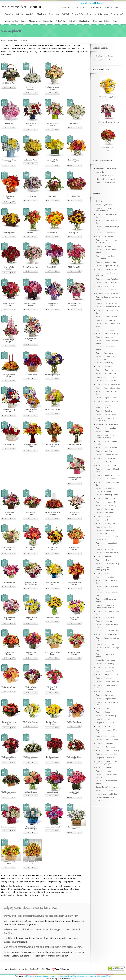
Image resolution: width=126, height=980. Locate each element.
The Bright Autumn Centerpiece (9, 376)
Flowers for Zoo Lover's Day (106, 506)
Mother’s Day (35, 21)
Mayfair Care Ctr (102, 172)
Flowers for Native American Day (108, 564)
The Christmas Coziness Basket (9, 793)
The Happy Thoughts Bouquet (31, 445)
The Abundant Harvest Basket (9, 723)
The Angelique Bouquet (52, 375)
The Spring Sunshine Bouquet (52, 723)
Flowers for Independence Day (107, 303)
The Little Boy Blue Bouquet (30, 618)
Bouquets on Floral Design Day (107, 293)
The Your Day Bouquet (31, 722)
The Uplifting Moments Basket (52, 653)
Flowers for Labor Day (104, 451)
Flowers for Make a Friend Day (107, 283)
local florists (28, 976)
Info (13, 87)
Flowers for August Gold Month (107, 401)
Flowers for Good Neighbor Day (107, 475)
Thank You (42, 14)
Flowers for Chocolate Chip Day (107, 631)
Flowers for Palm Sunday (105, 513)
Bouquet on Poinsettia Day (105, 758)
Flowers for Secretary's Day (106, 524)
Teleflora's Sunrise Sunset (9, 197)
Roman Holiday (52, 267)
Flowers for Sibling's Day (105, 509)
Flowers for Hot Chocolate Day (107, 791)
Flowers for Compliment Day (106, 233)
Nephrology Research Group (106, 168)
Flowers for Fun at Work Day (106, 236)
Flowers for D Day (102, 708)
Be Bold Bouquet (52, 792)
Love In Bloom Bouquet (9, 827)
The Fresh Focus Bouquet (31, 688)
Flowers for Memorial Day (105, 644)
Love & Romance (101, 14)
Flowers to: (66, 7)
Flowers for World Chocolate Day (108, 307)
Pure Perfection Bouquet (52, 827)
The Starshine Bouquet (74, 445)
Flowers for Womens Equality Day (108, 388)
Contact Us (35, 969)
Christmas (97, 21)
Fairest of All (52, 196)
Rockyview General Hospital (106, 183)
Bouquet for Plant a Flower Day (107, 424)
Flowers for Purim (102, 432)
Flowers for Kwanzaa (103, 771)
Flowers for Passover (104, 516)
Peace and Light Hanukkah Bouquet (31, 828)
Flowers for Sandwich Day (105, 671)
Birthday (19, 14)
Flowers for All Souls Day (105, 667)
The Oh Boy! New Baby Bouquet (52, 583)
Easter (24, 21)
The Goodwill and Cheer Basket (74, 758)
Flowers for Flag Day (103, 726)
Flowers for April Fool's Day (106, 498)
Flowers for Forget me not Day (107, 675)
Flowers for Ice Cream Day (105, 320)
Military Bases (72, 976)
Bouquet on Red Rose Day (105, 723)
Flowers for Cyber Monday (105, 747)
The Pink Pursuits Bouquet (74, 793)
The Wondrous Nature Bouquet (31, 339)
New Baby (30, 14)
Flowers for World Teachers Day (107, 553)
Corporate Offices (104, 976)
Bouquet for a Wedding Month (107, 787)
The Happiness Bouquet (9, 687)
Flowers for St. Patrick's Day (106, 428)
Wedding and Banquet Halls (88, 976)
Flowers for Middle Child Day (106, 370)
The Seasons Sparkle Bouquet (52, 758)
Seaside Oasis (31, 233)
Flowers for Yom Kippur (104, 556)
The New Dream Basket (74, 722)
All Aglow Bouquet (31, 792)
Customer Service (9, 969)
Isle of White (74, 124)
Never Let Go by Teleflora (9, 268)
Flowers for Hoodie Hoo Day (106, 290)
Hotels (75, 7)
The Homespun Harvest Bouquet (9, 758)
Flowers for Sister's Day (104, 363)
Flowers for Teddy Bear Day (106, 458)
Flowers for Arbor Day (104, 527)
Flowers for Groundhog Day (106, 262)
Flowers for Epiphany (103, 246)
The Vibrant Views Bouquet (74, 548)
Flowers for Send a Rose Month (107, 740)
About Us (23, 969)
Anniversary (54, 14)
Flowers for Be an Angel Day (106, 381)
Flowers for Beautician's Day (106, 736)
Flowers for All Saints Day (105, 664)
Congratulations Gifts (104, 60)
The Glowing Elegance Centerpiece (30, 758)
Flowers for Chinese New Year (106, 269)
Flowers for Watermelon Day (106, 353)
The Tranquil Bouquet (9, 582)
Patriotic (73, 21)
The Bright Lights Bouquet (74, 618)
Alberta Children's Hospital (105, 179)
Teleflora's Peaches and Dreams (52, 88)
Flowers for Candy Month (105, 743)
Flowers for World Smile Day (106, 549)
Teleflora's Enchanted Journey (31, 304)
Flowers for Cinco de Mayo (106, 618)
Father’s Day (61, 21)
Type (115, 21)
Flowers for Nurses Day (104, 621)
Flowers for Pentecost (104, 719)
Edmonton (75, 979)
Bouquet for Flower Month (105, 660)
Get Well (66, 14)
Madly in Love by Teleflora (9, 304)
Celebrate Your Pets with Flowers (108, 794)
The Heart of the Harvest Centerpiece (52, 513)
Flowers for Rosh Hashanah (106, 479)
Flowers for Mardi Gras (104, 411)
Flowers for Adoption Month (106, 699)
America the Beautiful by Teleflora (30, 124)
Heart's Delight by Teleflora (52, 304)
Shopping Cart (102, 3)
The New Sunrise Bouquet (31, 513)
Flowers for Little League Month (107, 495)
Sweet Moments (31, 196)
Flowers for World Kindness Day (107, 682)
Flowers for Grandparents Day (107, 455)
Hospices (63, 976)
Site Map (46, 969)
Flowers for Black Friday (105, 695)
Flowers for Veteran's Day (105, 678)
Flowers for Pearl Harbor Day (106, 754)
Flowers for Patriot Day (104, 462)
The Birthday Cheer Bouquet (30, 653)
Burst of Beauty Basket (74, 196)
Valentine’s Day (12, 21)
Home (3, 40)
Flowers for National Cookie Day (108, 751)
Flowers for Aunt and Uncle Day (107, 334)
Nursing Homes (54, 976)
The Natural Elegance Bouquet (74, 583)
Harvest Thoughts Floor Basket (31, 863)
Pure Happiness (74, 233)
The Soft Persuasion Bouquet (74, 653)
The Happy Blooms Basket (31, 411)
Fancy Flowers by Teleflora (52, 124)
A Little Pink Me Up (74, 267)
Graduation (48, 21)
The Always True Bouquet (30, 548)
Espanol (92, 3)
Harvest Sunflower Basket (9, 863)
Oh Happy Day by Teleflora (52, 161)
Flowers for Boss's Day (104, 573)
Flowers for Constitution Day (106, 466)
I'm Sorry (99, 201)
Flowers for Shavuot (103, 712)
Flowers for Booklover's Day (106, 366)
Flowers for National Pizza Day (107, 279)
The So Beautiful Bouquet (9, 513)
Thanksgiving (85, 21)
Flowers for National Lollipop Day (108, 317)
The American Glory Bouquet (9, 411)
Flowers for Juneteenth (104, 205)
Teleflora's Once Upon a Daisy (9, 161)
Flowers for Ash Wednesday (106, 415)
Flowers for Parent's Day (105, 337)
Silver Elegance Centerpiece (30, 88)
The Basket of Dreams (31, 375)
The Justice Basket (9, 445)
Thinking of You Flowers (105, 56)
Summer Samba (52, 233)
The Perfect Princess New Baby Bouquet (30, 583)
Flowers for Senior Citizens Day (107, 377)
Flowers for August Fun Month (107, 398)
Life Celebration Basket (9, 83)
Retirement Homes (41, 976)
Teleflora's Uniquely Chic (74, 161)
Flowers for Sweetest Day (105, 577)
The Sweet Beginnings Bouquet (74, 479)
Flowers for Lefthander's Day (106, 374)
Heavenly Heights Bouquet (9, 341)
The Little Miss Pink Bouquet (9, 618)
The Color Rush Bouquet (52, 688)
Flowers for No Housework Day (107, 502)
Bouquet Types (13, 40)
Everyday (9, 14)
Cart (6, 87)
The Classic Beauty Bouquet (74, 513)
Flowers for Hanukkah (104, 768)
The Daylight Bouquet (52, 617)
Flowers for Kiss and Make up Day (108, 384)
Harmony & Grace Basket (74, 828)
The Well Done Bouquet (52, 410)
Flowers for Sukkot (103, 560)
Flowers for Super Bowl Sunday (107, 266)
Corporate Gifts (118, 14)
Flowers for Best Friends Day (106, 716)
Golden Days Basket (9, 233)
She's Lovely (9, 124)
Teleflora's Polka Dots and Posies (74, 304)
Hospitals (84, 7)
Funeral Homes (95, 7)
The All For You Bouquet (52, 548)
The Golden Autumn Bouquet (52, 445)
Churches (118, 7)
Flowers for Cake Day (104, 692)
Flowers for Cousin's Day (105, 330)
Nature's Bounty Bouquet (9, 653)
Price (107, 21)
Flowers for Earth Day (104, 520)
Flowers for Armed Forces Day (107, 635)
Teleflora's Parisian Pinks (31, 267)
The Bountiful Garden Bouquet (9, 548)
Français (84, 3)
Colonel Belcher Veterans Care (107, 176)
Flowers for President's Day (106, 286)
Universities (108, 7)
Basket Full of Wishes (31, 160)
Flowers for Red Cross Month (106, 448)
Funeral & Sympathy (81, 14)
